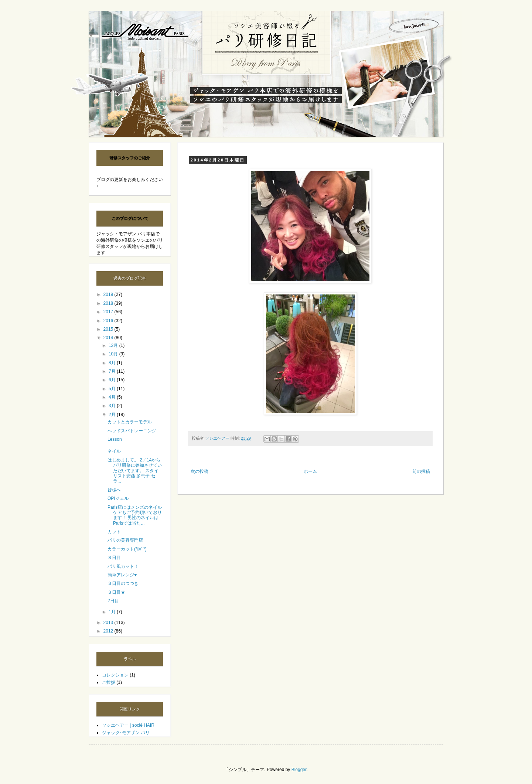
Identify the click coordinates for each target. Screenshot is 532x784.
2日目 (113, 601)
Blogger (299, 770)
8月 (113, 363)
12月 (114, 345)
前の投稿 (421, 471)
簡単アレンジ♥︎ (122, 575)
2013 (109, 623)
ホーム (310, 471)
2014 (109, 338)
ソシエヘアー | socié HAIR (128, 725)
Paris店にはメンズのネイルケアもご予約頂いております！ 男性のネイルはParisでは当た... (135, 515)
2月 (113, 415)
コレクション (115, 675)
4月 (113, 397)
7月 (113, 371)
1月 (113, 612)
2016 (109, 321)
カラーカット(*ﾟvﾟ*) (127, 549)
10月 (114, 354)
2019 (109, 294)
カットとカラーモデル (130, 422)
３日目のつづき (123, 583)
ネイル (114, 451)
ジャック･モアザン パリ (126, 733)
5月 (113, 389)
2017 (109, 312)
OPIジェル (118, 498)
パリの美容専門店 (125, 540)
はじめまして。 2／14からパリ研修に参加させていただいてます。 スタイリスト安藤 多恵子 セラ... (135, 471)
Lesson (115, 439)
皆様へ (114, 490)
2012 (109, 631)
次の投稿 (199, 471)
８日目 (114, 558)
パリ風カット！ (123, 566)
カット (114, 532)
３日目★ (116, 592)
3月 (113, 406)
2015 (109, 329)
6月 (113, 380)
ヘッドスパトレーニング (132, 431)
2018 (109, 303)
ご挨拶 (109, 682)
